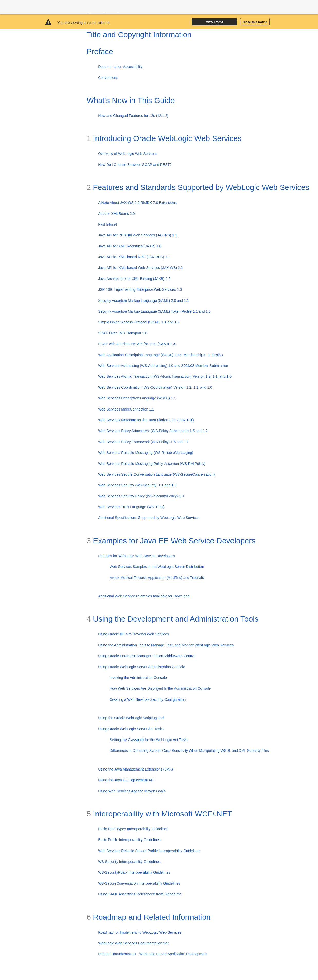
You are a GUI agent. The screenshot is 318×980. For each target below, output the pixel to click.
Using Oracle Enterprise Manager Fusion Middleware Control (147, 656)
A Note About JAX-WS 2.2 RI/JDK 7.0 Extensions (137, 203)
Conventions (108, 78)
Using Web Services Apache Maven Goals (132, 791)
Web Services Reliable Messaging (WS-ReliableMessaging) (146, 453)
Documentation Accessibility (120, 67)
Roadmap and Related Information (149, 917)
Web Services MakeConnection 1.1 (126, 409)
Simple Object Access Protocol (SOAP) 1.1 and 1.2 (139, 322)
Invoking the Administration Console (138, 678)
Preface (100, 51)
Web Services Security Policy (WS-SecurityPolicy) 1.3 (141, 496)
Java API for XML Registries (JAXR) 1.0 (130, 246)
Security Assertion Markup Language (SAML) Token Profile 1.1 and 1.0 (154, 311)
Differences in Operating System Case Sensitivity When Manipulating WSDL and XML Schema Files (189, 751)
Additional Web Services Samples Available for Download (144, 596)
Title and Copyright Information (139, 34)
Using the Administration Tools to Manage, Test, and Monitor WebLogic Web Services (166, 645)
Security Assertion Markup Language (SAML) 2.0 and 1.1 (143, 301)
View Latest (214, 22)
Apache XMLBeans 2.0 (116, 214)
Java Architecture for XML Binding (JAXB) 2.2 (134, 279)
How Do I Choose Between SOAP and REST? (135, 165)
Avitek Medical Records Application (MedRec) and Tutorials (157, 578)
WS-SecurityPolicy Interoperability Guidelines (134, 872)
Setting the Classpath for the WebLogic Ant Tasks (149, 740)
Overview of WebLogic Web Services (128, 154)
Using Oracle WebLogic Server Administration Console (142, 667)
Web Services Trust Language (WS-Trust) (131, 507)
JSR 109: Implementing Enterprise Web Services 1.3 (140, 289)
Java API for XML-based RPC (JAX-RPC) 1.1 (134, 257)
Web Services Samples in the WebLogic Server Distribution (157, 567)
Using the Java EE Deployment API (126, 780)
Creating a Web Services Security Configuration (148, 699)
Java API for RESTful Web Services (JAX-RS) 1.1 (138, 235)
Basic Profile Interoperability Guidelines (129, 840)
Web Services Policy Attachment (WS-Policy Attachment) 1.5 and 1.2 (153, 431)
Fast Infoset (107, 224)
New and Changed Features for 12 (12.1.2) (133, 116)
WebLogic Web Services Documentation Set (133, 943)
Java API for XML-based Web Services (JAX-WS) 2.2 (140, 268)
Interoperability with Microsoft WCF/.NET (159, 814)
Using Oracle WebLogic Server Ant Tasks (131, 729)
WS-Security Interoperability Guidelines (129, 862)
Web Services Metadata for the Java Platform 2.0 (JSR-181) (146, 420)
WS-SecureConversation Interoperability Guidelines (139, 883)
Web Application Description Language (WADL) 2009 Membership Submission (160, 355)
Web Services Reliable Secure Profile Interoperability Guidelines (149, 851)
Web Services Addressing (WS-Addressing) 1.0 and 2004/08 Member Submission (163, 366)
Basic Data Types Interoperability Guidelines (133, 829)
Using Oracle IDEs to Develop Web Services (133, 634)
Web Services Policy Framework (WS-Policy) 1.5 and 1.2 (143, 442)
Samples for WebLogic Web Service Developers (136, 556)
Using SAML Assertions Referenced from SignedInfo (140, 894)
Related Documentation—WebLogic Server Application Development (153, 954)
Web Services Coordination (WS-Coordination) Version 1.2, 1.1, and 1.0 (155, 387)
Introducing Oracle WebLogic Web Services (164, 138)
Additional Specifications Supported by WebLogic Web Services (149, 518)
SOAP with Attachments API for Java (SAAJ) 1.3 (136, 344)
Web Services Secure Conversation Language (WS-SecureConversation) (156, 474)
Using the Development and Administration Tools (172, 619)
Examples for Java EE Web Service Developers (171, 541)
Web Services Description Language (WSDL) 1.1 (137, 398)
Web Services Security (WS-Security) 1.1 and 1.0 (137, 485)
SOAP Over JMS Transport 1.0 (123, 333)
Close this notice (255, 22)
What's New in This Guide (131, 100)
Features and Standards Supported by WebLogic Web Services (198, 187)
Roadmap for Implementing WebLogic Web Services (140, 932)
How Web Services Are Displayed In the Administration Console (160, 688)
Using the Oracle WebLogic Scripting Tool (131, 718)
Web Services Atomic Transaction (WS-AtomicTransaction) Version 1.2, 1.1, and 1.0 (165, 376)
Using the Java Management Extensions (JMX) (136, 769)
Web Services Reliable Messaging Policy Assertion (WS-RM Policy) (152, 464)
